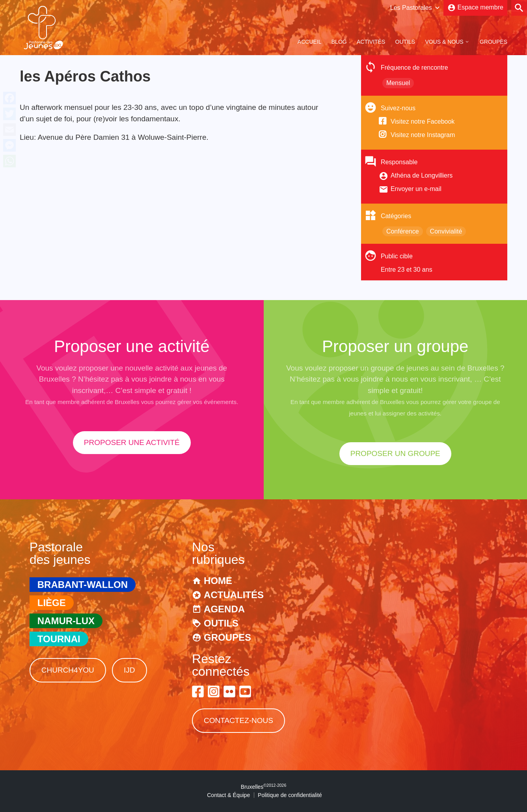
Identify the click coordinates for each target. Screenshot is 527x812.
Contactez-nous (238, 720)
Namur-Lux (66, 621)
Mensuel (398, 83)
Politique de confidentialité (290, 795)
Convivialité (446, 231)
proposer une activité (132, 442)
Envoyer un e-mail (416, 189)
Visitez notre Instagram (423, 135)
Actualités (234, 595)
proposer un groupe (395, 453)
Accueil (310, 42)
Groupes (493, 42)
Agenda (224, 609)
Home (218, 581)
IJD (129, 670)
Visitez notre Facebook (423, 121)
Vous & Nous (444, 42)
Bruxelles (264, 787)
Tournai (59, 639)
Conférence (403, 231)
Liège (52, 603)
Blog (339, 42)
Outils (405, 42)
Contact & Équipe (228, 795)
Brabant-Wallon (83, 585)
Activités (371, 42)
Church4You (68, 670)
